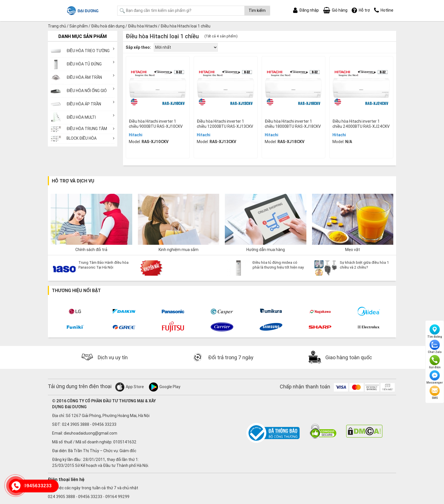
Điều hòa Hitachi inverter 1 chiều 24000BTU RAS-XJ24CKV (361, 124)
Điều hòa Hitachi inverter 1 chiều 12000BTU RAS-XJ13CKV (225, 124)
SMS (435, 393)
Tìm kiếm (257, 10)
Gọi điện (435, 362)
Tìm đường (435, 331)
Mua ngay (158, 151)
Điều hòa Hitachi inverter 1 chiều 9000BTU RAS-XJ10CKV (156, 124)
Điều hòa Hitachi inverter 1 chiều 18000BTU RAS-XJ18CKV (293, 124)
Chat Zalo (435, 347)
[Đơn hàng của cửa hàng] (186, 47)
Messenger (435, 377)
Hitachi (136, 135)
